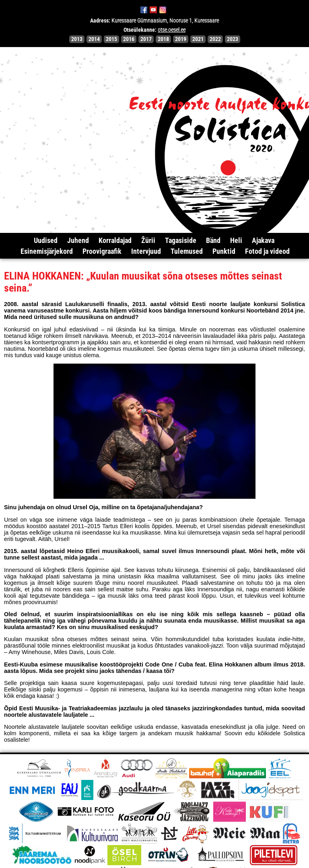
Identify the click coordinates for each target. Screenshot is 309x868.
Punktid (224, 251)
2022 (215, 39)
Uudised (46, 240)
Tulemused (187, 251)
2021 (198, 39)
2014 (94, 39)
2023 (233, 39)
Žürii (148, 240)
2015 (111, 39)
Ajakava (263, 240)
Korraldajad (115, 240)
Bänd (213, 240)
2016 (129, 39)
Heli (236, 240)
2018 (163, 39)
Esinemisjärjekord (47, 251)
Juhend (78, 240)
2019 (181, 39)
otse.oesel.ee (172, 30)
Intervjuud (146, 251)
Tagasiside (181, 240)
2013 (77, 39)
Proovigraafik (102, 251)
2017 (146, 39)
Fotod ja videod (267, 251)
